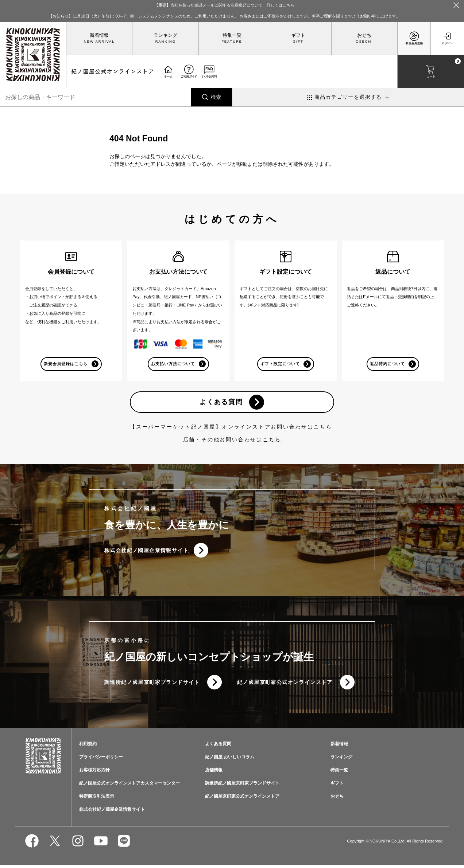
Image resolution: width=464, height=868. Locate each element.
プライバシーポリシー (101, 759)
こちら (272, 441)
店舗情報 (214, 773)
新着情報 (99, 35)
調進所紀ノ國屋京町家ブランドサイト (152, 684)
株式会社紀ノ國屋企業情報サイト (146, 552)
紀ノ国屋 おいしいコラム (230, 759)
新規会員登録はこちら (65, 364)
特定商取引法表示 (97, 799)
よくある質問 (221, 403)
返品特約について (387, 364)
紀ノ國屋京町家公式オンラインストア (285, 684)
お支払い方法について (173, 364)
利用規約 (88, 747)
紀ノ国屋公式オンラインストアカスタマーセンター (129, 786)
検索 (216, 97)
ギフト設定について (280, 364)
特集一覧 (232, 35)
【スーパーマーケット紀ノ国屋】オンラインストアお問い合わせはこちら (231, 428)
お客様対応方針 (94, 773)
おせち (364, 35)
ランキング (165, 35)
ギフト (298, 35)
